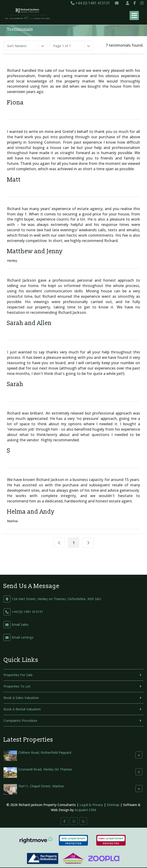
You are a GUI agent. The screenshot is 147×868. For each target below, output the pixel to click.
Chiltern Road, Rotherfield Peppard (45, 752)
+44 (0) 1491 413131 (90, 3)
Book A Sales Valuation (21, 698)
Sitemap (113, 805)
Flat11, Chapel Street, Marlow (41, 786)
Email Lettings (23, 637)
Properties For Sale (18, 675)
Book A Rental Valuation (22, 709)
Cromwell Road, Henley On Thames (45, 769)
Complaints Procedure (20, 721)
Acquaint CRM (85, 810)
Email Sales (20, 624)
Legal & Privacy (91, 805)
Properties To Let (17, 686)
